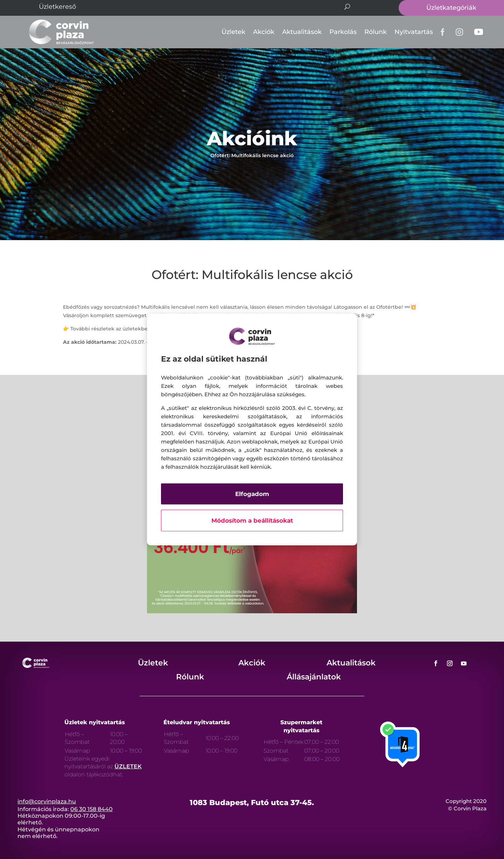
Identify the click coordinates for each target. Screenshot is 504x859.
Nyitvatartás (414, 32)
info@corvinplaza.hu (47, 801)
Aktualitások (302, 32)
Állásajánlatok (314, 677)
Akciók (264, 32)
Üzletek (233, 32)
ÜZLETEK (128, 766)
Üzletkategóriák (451, 8)
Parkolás (343, 32)
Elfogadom (252, 494)
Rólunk (376, 32)
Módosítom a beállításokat (252, 521)
